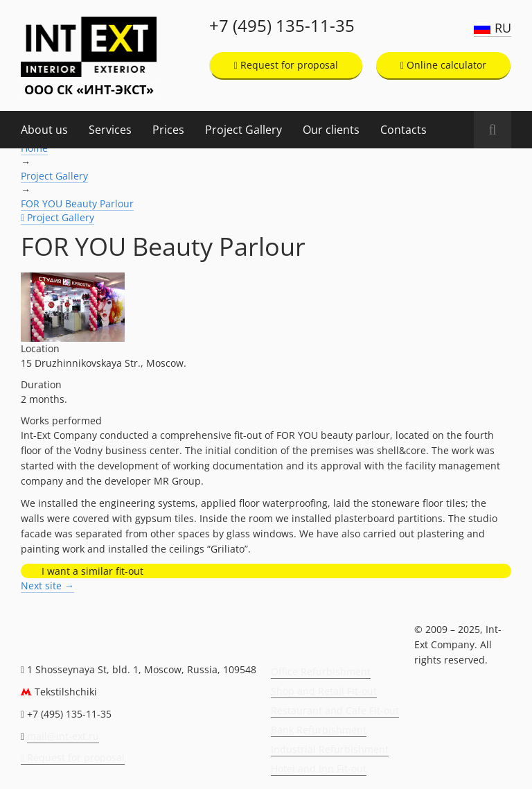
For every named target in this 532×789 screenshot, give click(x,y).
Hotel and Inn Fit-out (319, 769)
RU (503, 28)
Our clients (331, 130)
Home (34, 148)
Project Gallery (243, 130)
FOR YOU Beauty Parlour (77, 203)
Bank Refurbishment (319, 730)
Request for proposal (286, 65)
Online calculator (443, 65)
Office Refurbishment (321, 671)
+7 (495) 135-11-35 (282, 26)
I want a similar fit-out (92, 571)
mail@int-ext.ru (63, 736)
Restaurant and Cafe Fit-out (335, 710)
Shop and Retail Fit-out (324, 691)
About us (44, 130)
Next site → (47, 586)
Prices (168, 130)
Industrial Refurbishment (330, 749)
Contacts (404, 130)
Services (110, 130)
